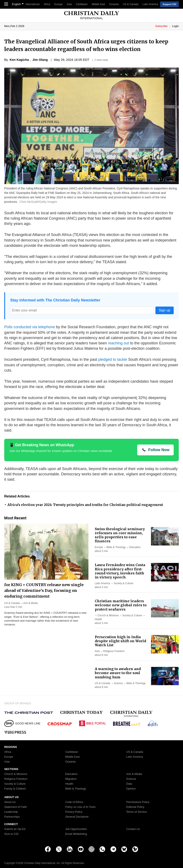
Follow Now (159, 450)
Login (175, 26)
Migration (71, 779)
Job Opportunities (76, 829)
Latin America (150, 4)
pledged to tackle (113, 359)
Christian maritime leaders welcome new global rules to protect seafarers (121, 605)
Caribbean (82, 4)
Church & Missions (108, 615)
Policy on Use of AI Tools (80, 807)
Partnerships (12, 817)
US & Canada (131, 4)
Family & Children (15, 789)
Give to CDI (11, 834)
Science (118, 683)
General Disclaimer (77, 817)
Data (129, 784)
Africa (47, 4)
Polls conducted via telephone (30, 327)
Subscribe (162, 26)
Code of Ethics (74, 802)
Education (135, 547)
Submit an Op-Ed (15, 829)
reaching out (119, 343)
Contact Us (133, 829)
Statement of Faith (15, 807)
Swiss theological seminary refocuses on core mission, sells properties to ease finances (120, 535)
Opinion (131, 789)
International (32, 4)
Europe (58, 4)
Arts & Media (31, 603)
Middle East (98, 4)
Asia (69, 4)
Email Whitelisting (76, 834)
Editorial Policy (135, 807)
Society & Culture (124, 583)
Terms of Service (136, 812)
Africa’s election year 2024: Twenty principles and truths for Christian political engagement (85, 505)
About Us (10, 802)
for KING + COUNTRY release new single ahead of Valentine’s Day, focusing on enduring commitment (44, 590)
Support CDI (169, 4)
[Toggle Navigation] (6, 4)
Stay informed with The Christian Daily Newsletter (55, 300)
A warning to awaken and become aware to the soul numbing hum (118, 673)
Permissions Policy (138, 802)
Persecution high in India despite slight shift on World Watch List (120, 641)
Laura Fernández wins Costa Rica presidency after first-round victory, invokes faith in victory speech (120, 571)
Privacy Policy (74, 812)
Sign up (165, 310)
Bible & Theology (116, 547)
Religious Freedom (114, 651)
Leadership (11, 812)
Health (98, 619)
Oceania (114, 4)
